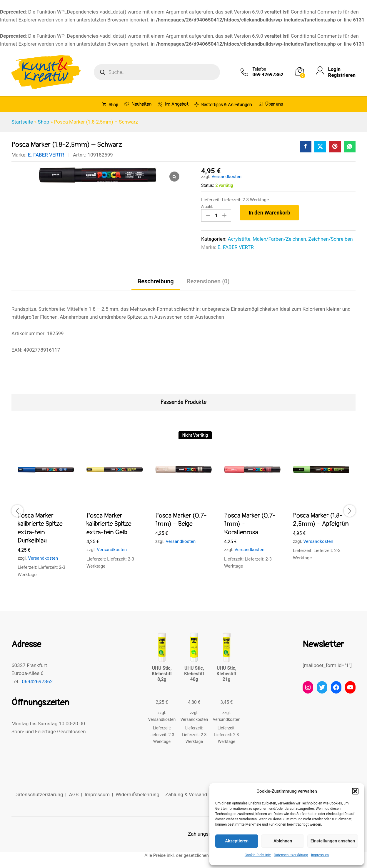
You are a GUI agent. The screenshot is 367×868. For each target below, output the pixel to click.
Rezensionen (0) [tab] (208, 281)
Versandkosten (226, 177)
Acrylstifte (239, 239)
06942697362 (37, 681)
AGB (74, 794)
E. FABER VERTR (46, 155)
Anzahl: (207, 207)
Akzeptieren (237, 841)
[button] (355, 791)
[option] (46, 510)
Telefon (260, 69)
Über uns (270, 104)
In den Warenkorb (269, 213)
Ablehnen (283, 841)
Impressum (320, 855)
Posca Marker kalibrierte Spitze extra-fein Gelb (109, 524)
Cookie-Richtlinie (258, 855)
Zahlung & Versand (186, 794)
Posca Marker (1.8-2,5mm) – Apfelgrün (321, 520)
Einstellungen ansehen (333, 841)
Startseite (22, 122)
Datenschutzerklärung (291, 855)
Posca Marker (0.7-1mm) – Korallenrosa (250, 524)
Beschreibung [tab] (155, 281)
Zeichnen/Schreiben (330, 239)
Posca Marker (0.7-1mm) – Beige (181, 520)
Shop (110, 104)
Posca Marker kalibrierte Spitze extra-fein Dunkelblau (40, 528)
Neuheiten (138, 104)
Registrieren (342, 75)
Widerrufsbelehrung (137, 794)
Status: (207, 185)
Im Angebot (173, 104)
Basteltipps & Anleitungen (223, 104)
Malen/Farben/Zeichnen (279, 239)
